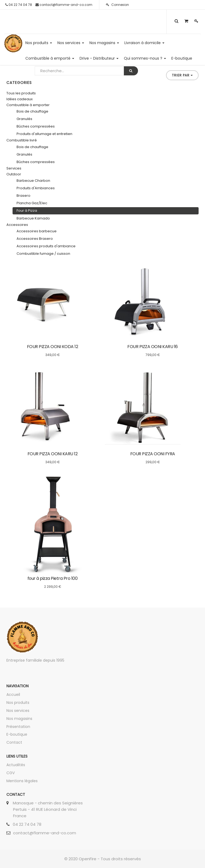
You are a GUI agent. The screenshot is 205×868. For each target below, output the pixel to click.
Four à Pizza (27, 211)
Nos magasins (19, 719)
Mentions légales (22, 781)
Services (14, 168)
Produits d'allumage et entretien (44, 134)
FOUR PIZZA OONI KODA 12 (53, 347)
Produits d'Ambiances (36, 188)
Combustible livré (22, 140)
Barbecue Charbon (33, 181)
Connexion (117, 5)
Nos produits (18, 703)
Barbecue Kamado (33, 218)
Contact (14, 742)
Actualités (16, 765)
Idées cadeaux (19, 99)
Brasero (23, 196)
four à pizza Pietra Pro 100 (53, 578)
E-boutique (17, 734)
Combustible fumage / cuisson (43, 254)
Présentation (18, 727)
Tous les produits (21, 93)
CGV (11, 773)
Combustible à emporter (28, 105)
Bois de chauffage (32, 111)
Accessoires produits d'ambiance (46, 246)
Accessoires (17, 225)
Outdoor (14, 174)
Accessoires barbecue (37, 231)
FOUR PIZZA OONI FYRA (153, 454)
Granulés (24, 119)
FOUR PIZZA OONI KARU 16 (153, 347)
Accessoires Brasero (35, 239)
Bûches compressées (36, 126)
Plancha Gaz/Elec (32, 203)
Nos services (18, 711)
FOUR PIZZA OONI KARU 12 (53, 454)
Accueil (13, 695)
